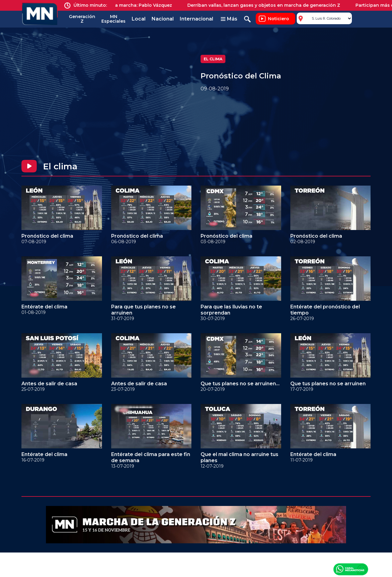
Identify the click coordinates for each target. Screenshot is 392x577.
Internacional (196, 19)
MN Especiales (113, 19)
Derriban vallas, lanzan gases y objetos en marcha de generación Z (268, 5)
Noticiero (279, 19)
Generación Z (82, 19)
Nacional (163, 19)
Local (139, 19)
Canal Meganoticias (351, 569)
